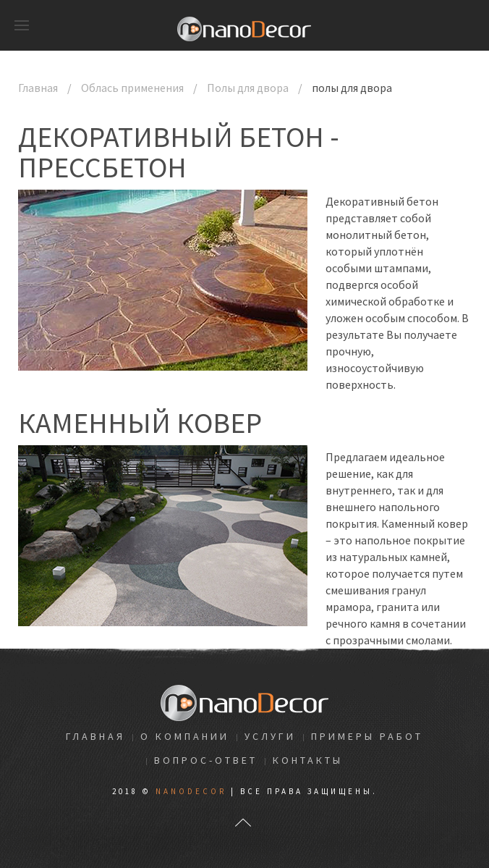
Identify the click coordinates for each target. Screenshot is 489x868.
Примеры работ (367, 736)
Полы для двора (248, 88)
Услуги (270, 736)
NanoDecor (191, 791)
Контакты (308, 760)
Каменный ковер (140, 423)
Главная (38, 88)
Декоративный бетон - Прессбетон (179, 152)
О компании (185, 736)
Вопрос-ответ (206, 760)
